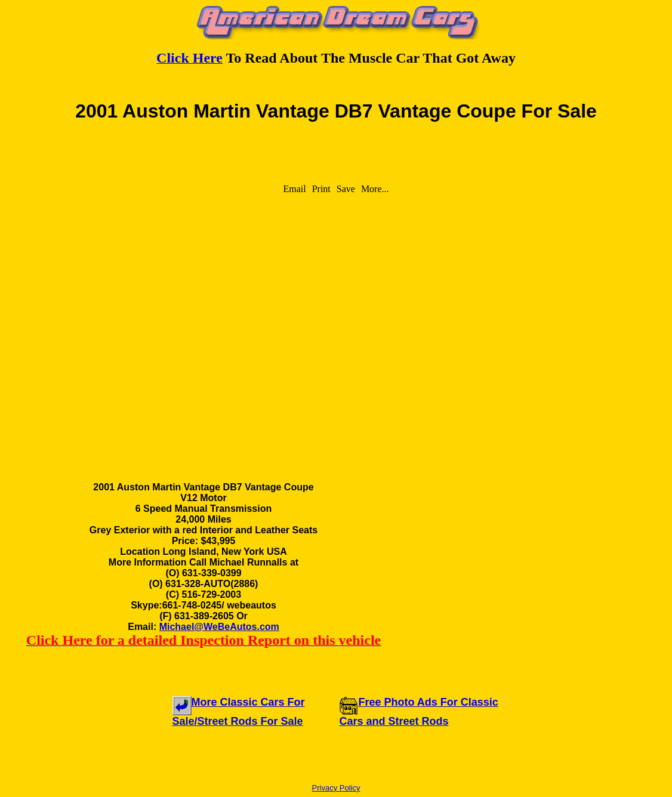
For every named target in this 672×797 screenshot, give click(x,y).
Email (294, 189)
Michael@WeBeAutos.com (219, 627)
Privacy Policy (336, 788)
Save (346, 189)
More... (375, 189)
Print (321, 189)
